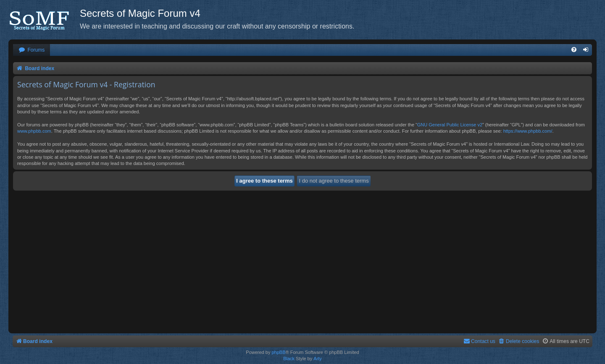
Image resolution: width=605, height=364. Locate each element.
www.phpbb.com (34, 131)
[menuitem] (32, 50)
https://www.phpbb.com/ (528, 131)
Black (289, 359)
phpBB (278, 352)
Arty (318, 359)
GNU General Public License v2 (450, 125)
